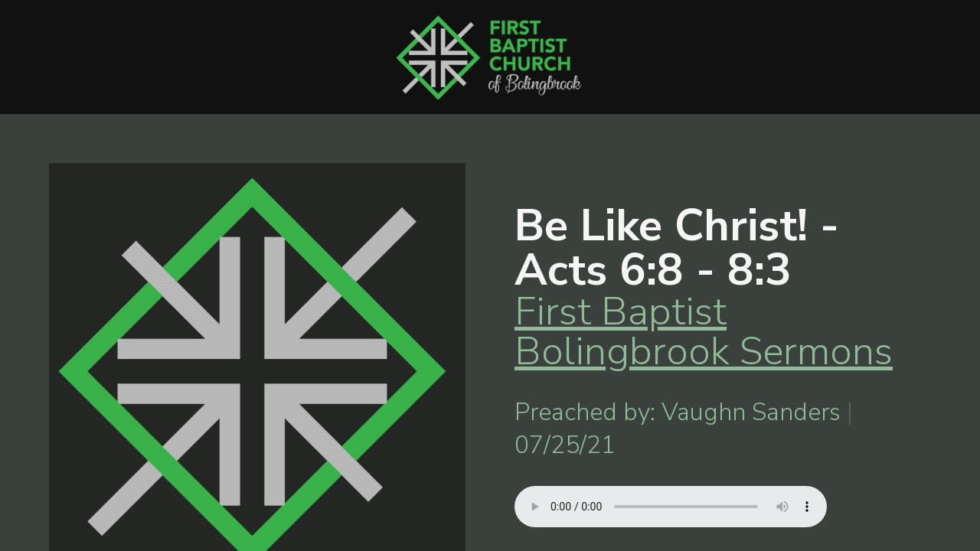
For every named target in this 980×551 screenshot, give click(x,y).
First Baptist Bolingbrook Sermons (704, 331)
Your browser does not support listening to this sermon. (671, 507)
